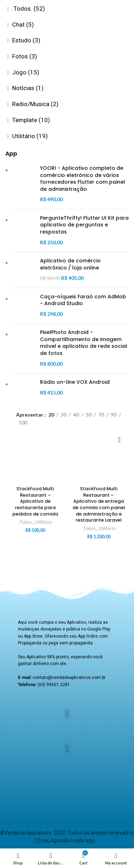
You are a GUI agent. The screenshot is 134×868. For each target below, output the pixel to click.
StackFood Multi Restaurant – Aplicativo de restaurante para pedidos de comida (35, 501)
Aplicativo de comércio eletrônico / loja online (70, 264)
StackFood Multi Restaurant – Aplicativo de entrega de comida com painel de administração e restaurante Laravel (99, 504)
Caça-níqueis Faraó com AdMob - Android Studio (83, 300)
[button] (67, 714)
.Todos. (26, 522)
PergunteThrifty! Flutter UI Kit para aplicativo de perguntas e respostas (84, 225)
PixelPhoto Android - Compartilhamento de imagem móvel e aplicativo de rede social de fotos (84, 343)
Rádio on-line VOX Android (75, 382)
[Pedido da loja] (123, 439)
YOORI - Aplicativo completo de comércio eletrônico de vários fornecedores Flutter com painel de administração (83, 179)
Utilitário (43, 522)
